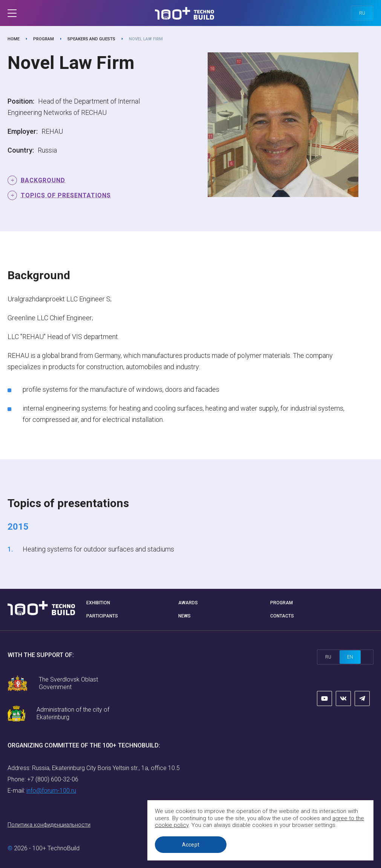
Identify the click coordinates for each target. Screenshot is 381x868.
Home (14, 39)
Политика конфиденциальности (49, 825)
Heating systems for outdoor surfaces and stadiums (98, 549)
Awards (188, 603)
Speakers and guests (91, 39)
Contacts (282, 616)
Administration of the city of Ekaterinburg (73, 713)
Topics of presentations (66, 195)
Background (43, 180)
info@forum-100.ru (51, 791)
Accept (191, 845)
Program (44, 39)
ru (362, 13)
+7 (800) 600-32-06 (53, 779)
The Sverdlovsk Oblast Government (68, 683)
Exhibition (98, 603)
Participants (102, 616)
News (184, 616)
